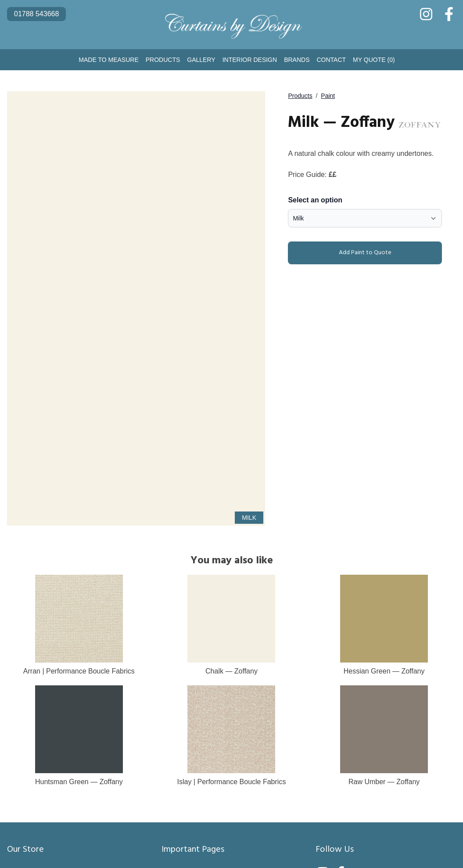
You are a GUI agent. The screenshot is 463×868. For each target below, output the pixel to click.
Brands (297, 60)
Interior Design (250, 60)
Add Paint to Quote (341, 253)
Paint (328, 96)
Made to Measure (108, 60)
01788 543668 (36, 14)
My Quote (374, 60)
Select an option (315, 200)
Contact (331, 60)
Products (163, 60)
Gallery (201, 60)
